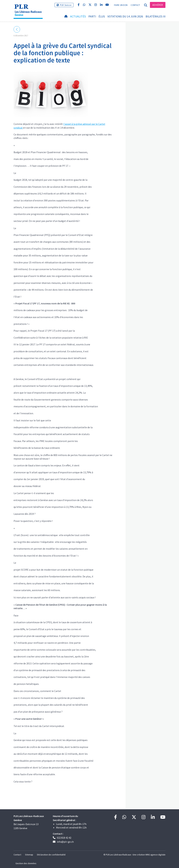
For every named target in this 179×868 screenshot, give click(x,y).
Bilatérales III (155, 16)
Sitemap (29, 855)
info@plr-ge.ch (65, 842)
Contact (135, 5)
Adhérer (158, 5)
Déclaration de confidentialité (51, 855)
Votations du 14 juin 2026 (125, 16)
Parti (92, 16)
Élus (102, 16)
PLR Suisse (66, 5)
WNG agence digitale (155, 855)
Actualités (78, 16)
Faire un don (121, 5)
